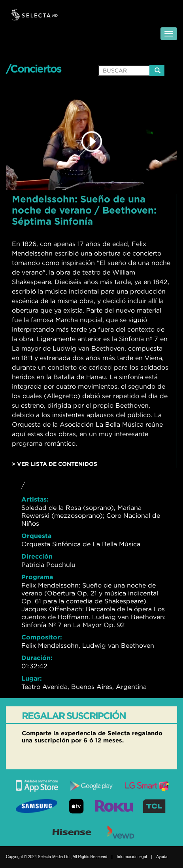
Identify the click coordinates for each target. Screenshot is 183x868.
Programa (37, 577)
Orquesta (36, 536)
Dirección (37, 556)
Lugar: (32, 678)
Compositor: (42, 637)
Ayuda (162, 857)
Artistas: (35, 499)
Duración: (37, 658)
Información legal (132, 857)
